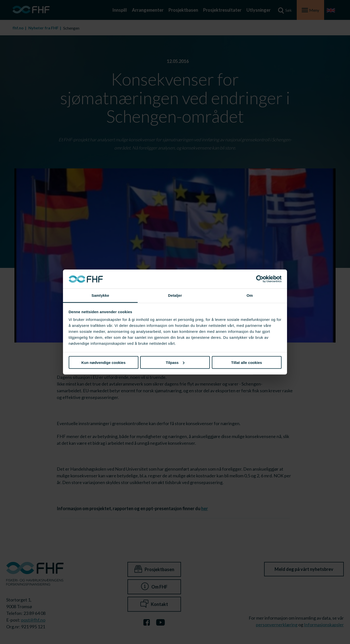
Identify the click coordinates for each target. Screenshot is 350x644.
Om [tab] (250, 295)
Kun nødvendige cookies (104, 362)
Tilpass (175, 362)
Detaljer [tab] (175, 295)
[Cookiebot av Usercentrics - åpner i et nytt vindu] (260, 279)
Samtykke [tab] (100, 295)
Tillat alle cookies (247, 362)
